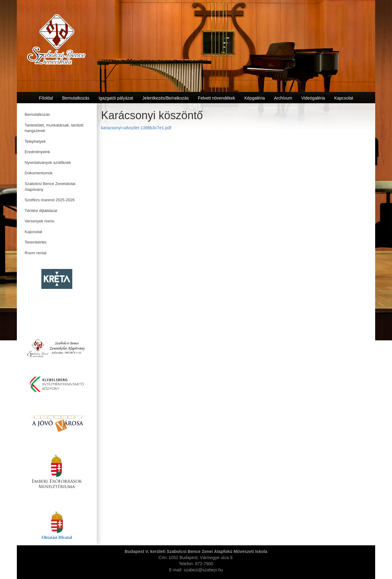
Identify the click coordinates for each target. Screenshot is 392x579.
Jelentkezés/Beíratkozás (166, 98)
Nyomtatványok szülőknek (48, 163)
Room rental (36, 253)
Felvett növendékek (216, 98)
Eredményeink (38, 152)
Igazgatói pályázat (116, 98)
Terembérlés (36, 242)
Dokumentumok (39, 173)
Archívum (283, 98)
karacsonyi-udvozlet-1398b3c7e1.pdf (136, 128)
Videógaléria (313, 98)
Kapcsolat (34, 232)
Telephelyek (35, 141)
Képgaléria (255, 98)
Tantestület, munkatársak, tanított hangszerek (54, 128)
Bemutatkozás (37, 114)
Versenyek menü (40, 221)
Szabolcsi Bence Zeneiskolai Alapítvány (50, 187)
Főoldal (46, 98)
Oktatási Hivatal (57, 537)
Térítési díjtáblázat (41, 211)
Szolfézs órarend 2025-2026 (50, 200)
